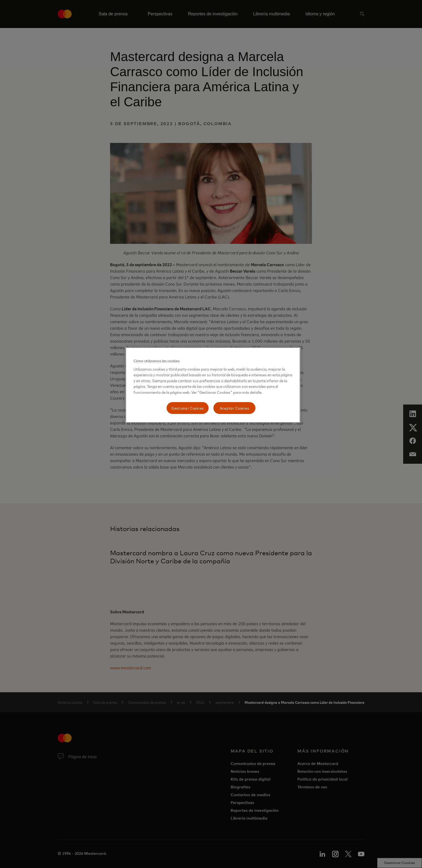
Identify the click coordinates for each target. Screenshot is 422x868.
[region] (213, 385)
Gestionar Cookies (188, 408)
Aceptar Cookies (235, 408)
